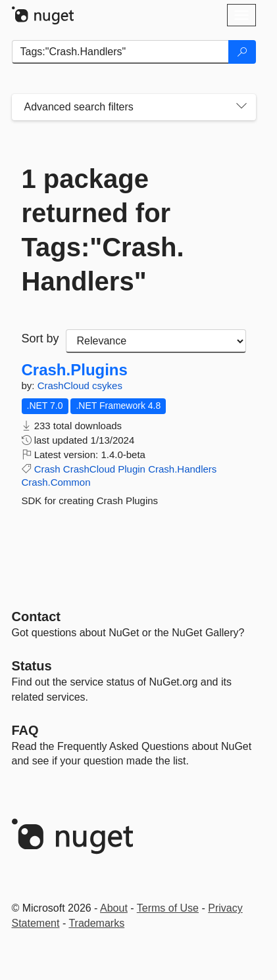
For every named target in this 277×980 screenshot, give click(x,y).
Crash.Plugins (75, 370)
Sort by (40, 338)
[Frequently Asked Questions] (25, 730)
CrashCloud (65, 385)
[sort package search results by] (156, 341)
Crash (47, 469)
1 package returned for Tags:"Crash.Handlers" (103, 230)
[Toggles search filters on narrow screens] (241, 107)
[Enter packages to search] (120, 52)
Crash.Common (56, 482)
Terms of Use (168, 908)
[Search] (242, 52)
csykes (107, 385)
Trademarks (96, 923)
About (114, 908)
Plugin (132, 469)
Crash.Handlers (182, 469)
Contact (36, 617)
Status (32, 666)
